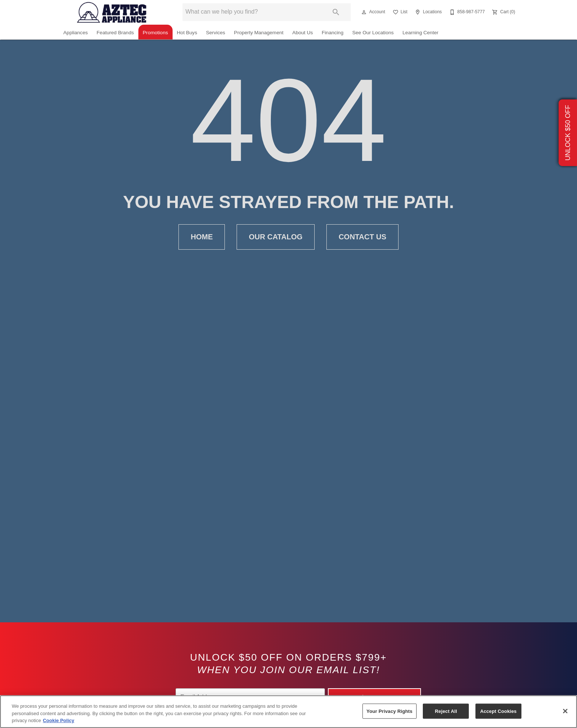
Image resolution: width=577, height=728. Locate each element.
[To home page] (112, 12)
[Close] (565, 711)
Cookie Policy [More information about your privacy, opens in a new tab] (58, 720)
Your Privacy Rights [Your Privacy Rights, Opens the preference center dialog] (390, 711)
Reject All (446, 711)
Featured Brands (115, 33)
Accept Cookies (498, 711)
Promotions (155, 33)
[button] (364, 12)
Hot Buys (187, 33)
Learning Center (421, 33)
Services (216, 33)
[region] (288, 712)
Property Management (259, 33)
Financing (332, 33)
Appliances (76, 33)
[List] (399, 12)
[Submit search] (336, 12)
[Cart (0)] (503, 12)
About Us (302, 33)
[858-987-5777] (466, 12)
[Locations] (427, 12)
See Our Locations (373, 33)
